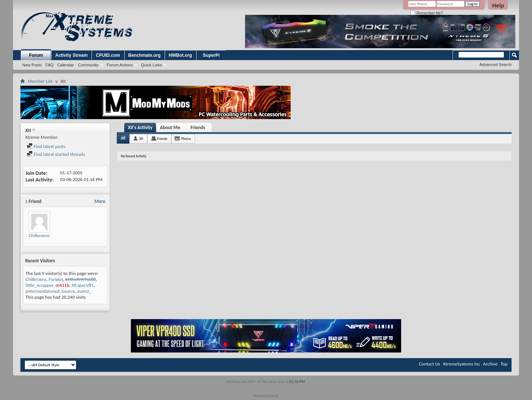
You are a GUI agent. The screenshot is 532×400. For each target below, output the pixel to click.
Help (498, 5)
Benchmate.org (144, 55)
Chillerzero (39, 235)
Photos (186, 139)
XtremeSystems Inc (462, 364)
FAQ (50, 65)
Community (88, 65)
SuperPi (211, 55)
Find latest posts (46, 146)
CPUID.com (108, 55)
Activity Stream (71, 55)
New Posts (32, 65)
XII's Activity (140, 127)
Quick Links (151, 65)
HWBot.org (180, 55)
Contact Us (429, 364)
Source (68, 291)
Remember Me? (427, 13)
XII (141, 139)
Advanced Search (495, 65)
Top (504, 364)
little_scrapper (39, 285)
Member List (40, 81)
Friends (198, 127)
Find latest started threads (56, 154)
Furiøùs (56, 279)
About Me (170, 127)
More (100, 201)
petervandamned (42, 291)
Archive (490, 364)
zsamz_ (84, 291)
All (123, 138)
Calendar (66, 65)
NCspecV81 (83, 285)
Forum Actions (120, 65)
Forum (36, 55)
